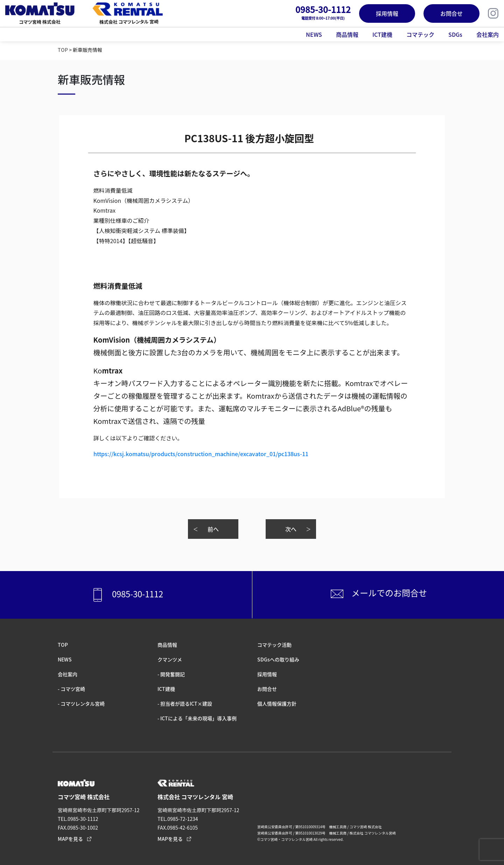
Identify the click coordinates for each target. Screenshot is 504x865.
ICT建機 (382, 34)
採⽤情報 (267, 674)
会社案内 (488, 34)
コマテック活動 (274, 645)
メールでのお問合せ (378, 594)
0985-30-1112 (126, 595)
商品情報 (347, 34)
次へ (291, 529)
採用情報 (387, 13)
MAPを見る (70, 839)
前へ (213, 529)
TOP (63, 50)
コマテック (420, 34)
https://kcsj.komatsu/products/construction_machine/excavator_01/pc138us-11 (201, 454)
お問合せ (451, 13)
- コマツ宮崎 (71, 689)
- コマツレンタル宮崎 (81, 703)
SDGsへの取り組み (278, 659)
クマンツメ (170, 659)
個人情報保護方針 (277, 703)
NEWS (314, 34)
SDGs (455, 34)
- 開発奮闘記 (171, 674)
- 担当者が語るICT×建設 (185, 703)
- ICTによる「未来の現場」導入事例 (197, 718)
